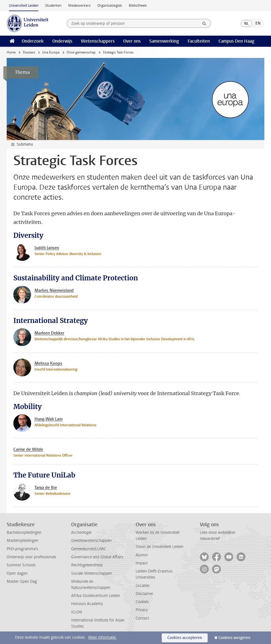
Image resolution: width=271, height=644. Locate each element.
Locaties (143, 586)
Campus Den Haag (236, 41)
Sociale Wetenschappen (92, 573)
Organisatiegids (110, 5)
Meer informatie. (102, 637)
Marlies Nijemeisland (54, 290)
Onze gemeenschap (81, 52)
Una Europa (51, 52)
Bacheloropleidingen (24, 532)
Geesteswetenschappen (91, 541)
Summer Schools (21, 565)
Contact (142, 618)
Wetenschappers (98, 41)
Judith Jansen (47, 248)
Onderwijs (62, 41)
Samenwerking (164, 41)
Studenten (53, 5)
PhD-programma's (22, 549)
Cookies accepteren (185, 638)
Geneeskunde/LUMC (89, 549)
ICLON (77, 612)
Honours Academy (87, 604)
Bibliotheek (138, 5)
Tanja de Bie (46, 488)
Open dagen (17, 573)
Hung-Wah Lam (49, 419)
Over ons (132, 41)
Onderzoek (33, 41)
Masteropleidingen (23, 541)
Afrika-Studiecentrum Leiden (96, 596)
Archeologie (81, 532)
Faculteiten (199, 41)
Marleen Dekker (49, 333)
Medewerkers (79, 5)
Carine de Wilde (28, 449)
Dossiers (29, 52)
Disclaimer (144, 594)
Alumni (142, 555)
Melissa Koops (48, 363)
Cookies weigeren (234, 638)
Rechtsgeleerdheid (87, 565)
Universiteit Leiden (24, 5)
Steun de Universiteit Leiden (160, 547)
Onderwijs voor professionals (31, 557)
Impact (142, 563)
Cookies (142, 602)
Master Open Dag (22, 581)
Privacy (142, 610)
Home (11, 52)
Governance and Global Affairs (97, 557)
